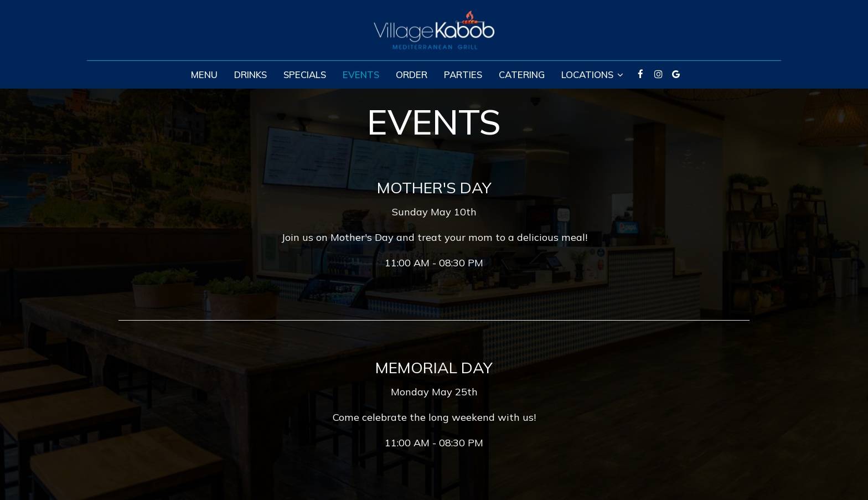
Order (412, 75)
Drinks (250, 75)
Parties (463, 75)
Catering (522, 75)
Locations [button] (592, 75)
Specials (305, 75)
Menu (204, 75)
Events (361, 75)
